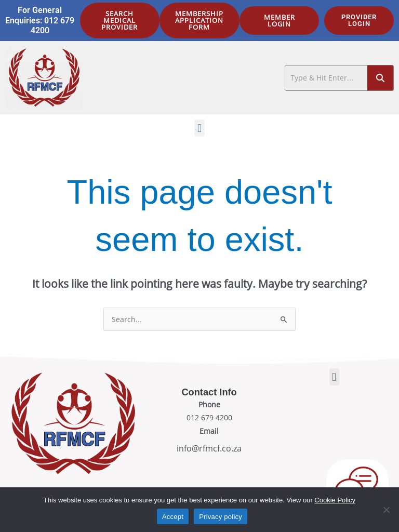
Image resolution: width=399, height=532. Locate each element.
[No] (386, 510)
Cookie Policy (335, 500)
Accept (173, 517)
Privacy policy (221, 517)
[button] (199, 128)
